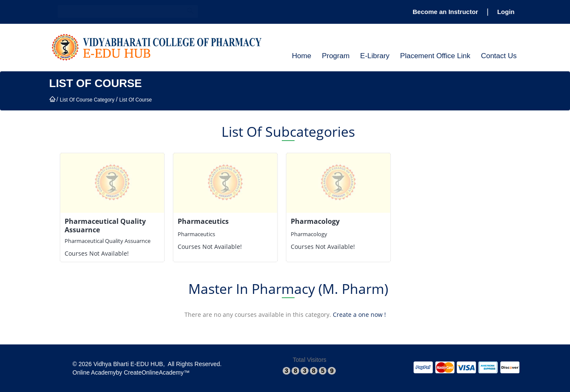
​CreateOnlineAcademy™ (157, 372)
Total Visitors (310, 360)
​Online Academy (94, 372)
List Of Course (135, 100)
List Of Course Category (87, 100)
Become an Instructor (445, 12)
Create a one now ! (359, 314)
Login (506, 12)
